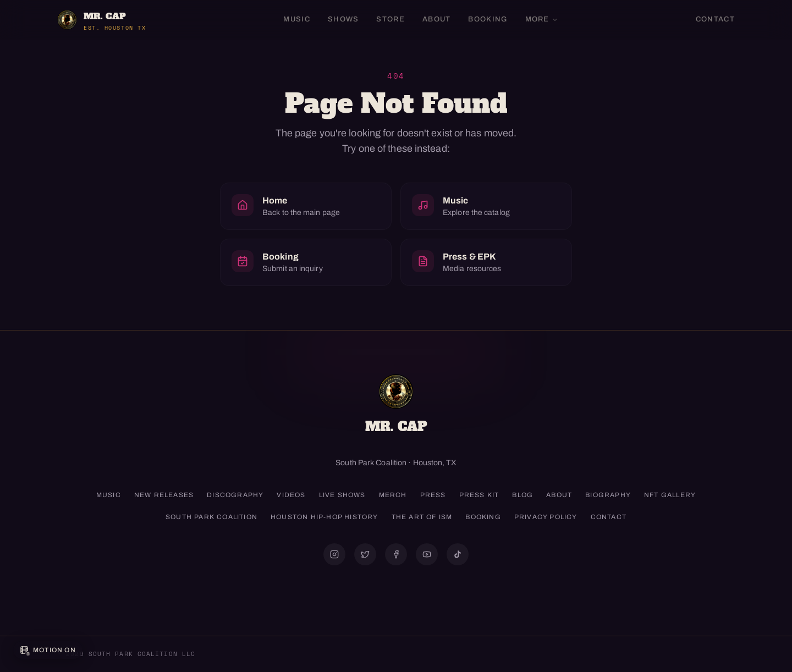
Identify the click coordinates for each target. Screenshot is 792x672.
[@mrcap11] (396, 554)
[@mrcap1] (365, 554)
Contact (715, 19)
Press (433, 495)
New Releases (164, 495)
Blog (522, 495)
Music (297, 19)
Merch (393, 495)
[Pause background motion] (48, 650)
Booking (488, 19)
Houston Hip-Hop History (324, 517)
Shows (343, 19)
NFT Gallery (670, 495)
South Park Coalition (211, 517)
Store (391, 19)
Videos (291, 495)
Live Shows (342, 495)
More (542, 19)
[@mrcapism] (334, 554)
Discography (235, 495)
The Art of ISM (422, 517)
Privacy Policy (546, 517)
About (437, 19)
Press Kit (479, 495)
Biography (608, 495)
